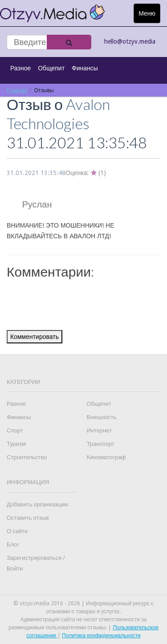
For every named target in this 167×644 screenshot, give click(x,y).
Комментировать (35, 337)
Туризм (16, 444)
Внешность (101, 417)
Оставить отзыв (28, 518)
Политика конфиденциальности (101, 636)
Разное (20, 68)
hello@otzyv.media (130, 41)
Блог (13, 544)
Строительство (27, 457)
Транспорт (100, 444)
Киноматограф (106, 457)
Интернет (99, 430)
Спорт (15, 430)
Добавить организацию (38, 504)
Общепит (51, 68)
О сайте (17, 531)
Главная (17, 90)
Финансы (85, 68)
